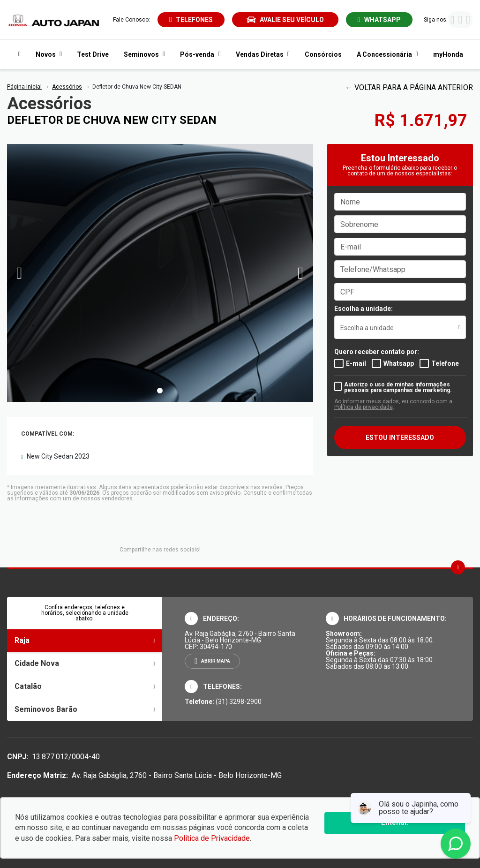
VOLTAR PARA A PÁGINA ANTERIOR (414, 87)
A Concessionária (387, 54)
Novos (49, 54)
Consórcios (323, 54)
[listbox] (400, 327)
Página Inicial (24, 87)
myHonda (448, 54)
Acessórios (67, 87)
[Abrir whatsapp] (379, 20)
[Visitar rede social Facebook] (453, 21)
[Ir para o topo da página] (458, 567)
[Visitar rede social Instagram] (460, 21)
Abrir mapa (216, 661)
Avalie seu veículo (285, 20)
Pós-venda (200, 54)
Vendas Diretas (263, 54)
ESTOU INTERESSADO (400, 438)
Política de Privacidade (212, 838)
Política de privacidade (364, 407)
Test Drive (93, 54)
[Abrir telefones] (191, 20)
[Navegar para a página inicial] (18, 54)
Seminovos (144, 54)
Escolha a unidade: (364, 309)
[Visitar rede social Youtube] (468, 21)
